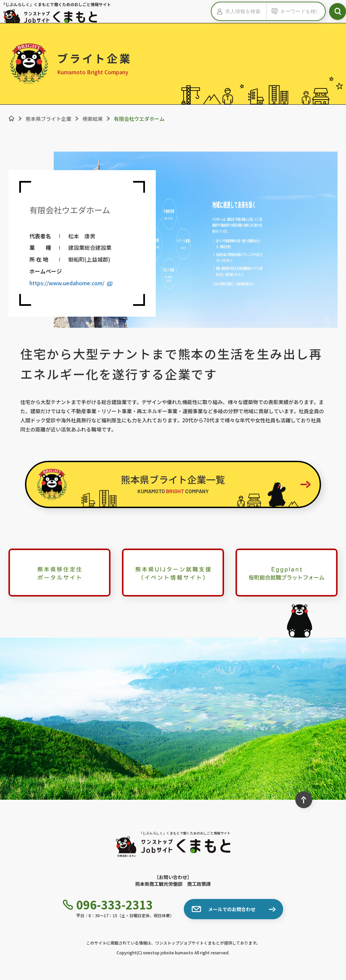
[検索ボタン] (338, 11)
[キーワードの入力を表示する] (273, 11)
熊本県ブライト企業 (48, 119)
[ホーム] (11, 118)
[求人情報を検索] (246, 11)
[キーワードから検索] (301, 11)
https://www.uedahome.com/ (71, 283)
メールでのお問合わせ (224, 909)
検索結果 (93, 119)
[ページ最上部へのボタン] (304, 800)
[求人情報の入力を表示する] (218, 11)
